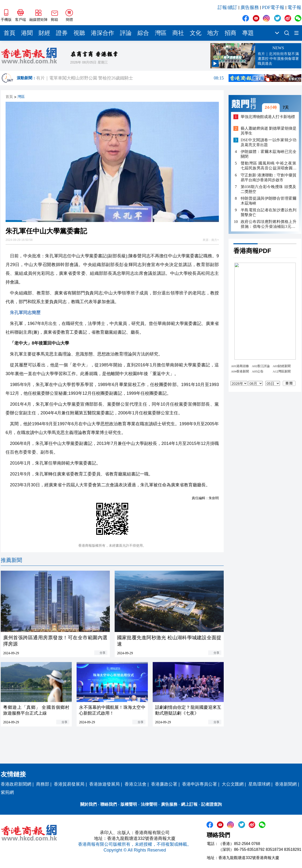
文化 (196, 33)
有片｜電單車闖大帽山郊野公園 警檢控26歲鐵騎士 (130, 78)
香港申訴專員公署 (199, 784)
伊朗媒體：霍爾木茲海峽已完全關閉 (269, 154)
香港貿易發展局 (69, 784)
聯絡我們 (109, 804)
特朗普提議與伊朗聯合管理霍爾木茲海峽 (269, 201)
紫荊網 (7, 792)
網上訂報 (189, 804)
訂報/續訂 (227, 7)
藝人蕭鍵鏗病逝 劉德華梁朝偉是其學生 (269, 131)
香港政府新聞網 (16, 784)
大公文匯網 (233, 784)
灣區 (161, 33)
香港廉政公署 (164, 784)
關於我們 (88, 804)
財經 (44, 33)
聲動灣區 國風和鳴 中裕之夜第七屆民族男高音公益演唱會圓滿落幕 (269, 166)
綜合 (143, 33)
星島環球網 (259, 784)
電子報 (294, 7)
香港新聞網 (286, 784)
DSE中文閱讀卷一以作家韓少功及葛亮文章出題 (269, 142)
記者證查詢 (211, 804)
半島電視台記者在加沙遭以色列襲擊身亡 (269, 212)
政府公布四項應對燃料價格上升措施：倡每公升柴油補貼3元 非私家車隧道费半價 (269, 224)
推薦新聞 (11, 560)
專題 (248, 33)
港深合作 (103, 33)
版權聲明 (129, 804)
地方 (213, 33)
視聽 (79, 33)
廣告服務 (250, 7)
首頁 (9, 33)
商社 (178, 33)
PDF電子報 (273, 7)
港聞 (27, 33)
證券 (62, 33)
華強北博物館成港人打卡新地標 (268, 117)
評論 (126, 33)
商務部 (43, 784)
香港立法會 (135, 784)
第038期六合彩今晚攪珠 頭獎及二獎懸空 (269, 189)
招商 (230, 33)
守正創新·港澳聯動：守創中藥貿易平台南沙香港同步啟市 (269, 178)
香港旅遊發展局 (104, 784)
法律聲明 (149, 804)
